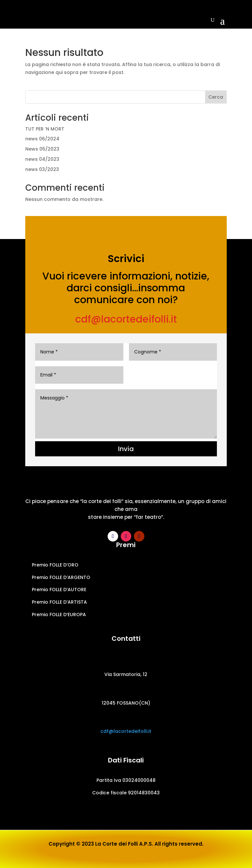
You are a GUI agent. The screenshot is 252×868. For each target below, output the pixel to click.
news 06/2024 (42, 139)
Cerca (216, 97)
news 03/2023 (42, 169)
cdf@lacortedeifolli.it (126, 319)
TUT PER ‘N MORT (45, 129)
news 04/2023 (42, 159)
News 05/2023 (42, 149)
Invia (126, 449)
